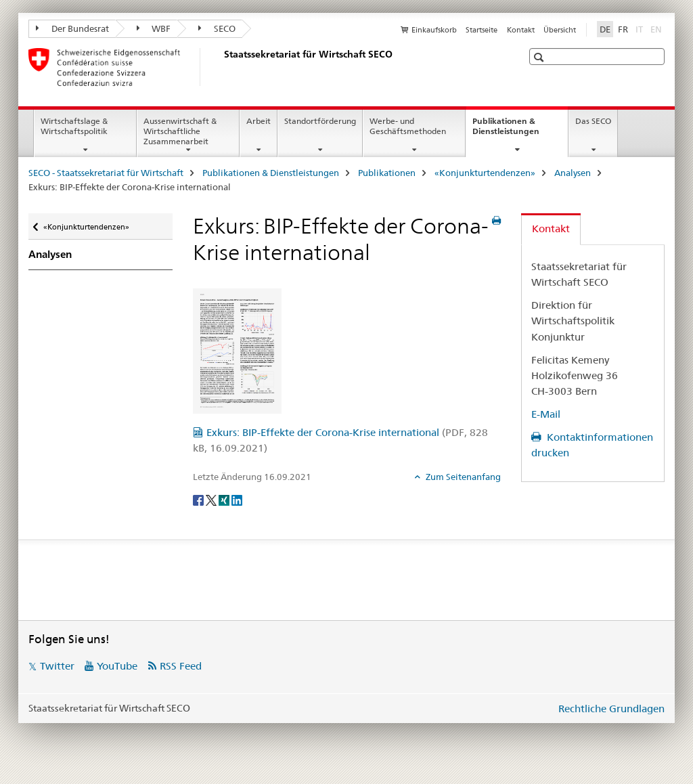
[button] (540, 57)
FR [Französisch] (623, 29)
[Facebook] (199, 500)
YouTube (117, 666)
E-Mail (546, 414)
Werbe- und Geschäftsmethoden (408, 126)
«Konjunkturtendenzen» (485, 173)
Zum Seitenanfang (462, 477)
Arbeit (259, 121)
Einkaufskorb (434, 30)
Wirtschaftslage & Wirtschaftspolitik (74, 126)
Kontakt (521, 30)
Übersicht (560, 30)
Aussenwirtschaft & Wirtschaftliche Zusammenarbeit (180, 131)
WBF (154, 28)
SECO (217, 28)
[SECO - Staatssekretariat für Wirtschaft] (221, 67)
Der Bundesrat (72, 28)
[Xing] (225, 500)
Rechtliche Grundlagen (611, 709)
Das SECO (593, 121)
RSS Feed (181, 666)
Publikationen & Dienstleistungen (520, 131)
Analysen (573, 173)
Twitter (57, 666)
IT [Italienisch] (641, 28)
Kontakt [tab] (551, 228)
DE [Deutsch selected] (605, 29)
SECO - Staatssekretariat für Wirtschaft (106, 173)
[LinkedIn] (237, 500)
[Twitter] (212, 500)
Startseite (482, 30)
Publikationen (387, 173)
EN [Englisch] (657, 28)
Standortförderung (320, 121)
